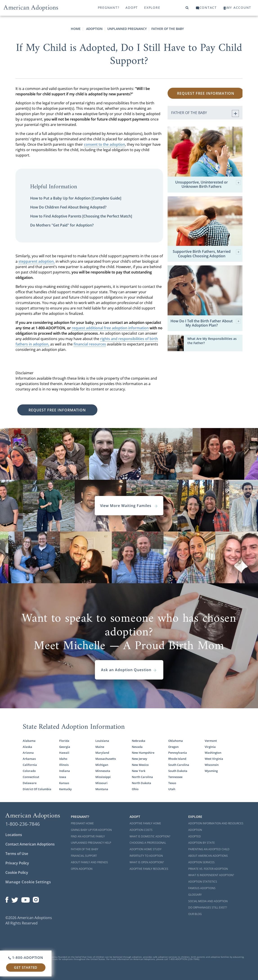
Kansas (64, 783)
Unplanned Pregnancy (127, 29)
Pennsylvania (178, 753)
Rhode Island (177, 759)
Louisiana (102, 741)
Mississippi (103, 777)
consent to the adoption (104, 144)
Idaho (63, 759)
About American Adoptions (208, 856)
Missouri (101, 783)
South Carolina (179, 765)
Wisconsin (212, 765)
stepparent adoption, (37, 261)
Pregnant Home (82, 823)
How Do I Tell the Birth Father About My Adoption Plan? (206, 323)
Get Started (26, 967)
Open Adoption (82, 869)
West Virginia (214, 759)
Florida (64, 741)
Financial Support (84, 856)
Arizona (28, 753)
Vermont (211, 741)
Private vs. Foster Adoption (208, 869)
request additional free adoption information (110, 328)
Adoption (94, 29)
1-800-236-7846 (23, 824)
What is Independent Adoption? (211, 875)
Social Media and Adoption (208, 901)
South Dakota (178, 771)
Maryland (102, 753)
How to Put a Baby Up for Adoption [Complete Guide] (76, 198)
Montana (102, 789)
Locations (14, 835)
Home (76, 29)
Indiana (65, 771)
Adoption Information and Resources (216, 823)
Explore (152, 8)
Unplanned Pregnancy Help (91, 843)
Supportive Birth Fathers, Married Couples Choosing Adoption (207, 254)
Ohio (135, 789)
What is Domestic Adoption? (150, 836)
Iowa (63, 777)
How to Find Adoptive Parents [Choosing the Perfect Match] (81, 216)
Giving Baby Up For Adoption (91, 830)
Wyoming (211, 771)
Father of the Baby (85, 849)
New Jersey (139, 759)
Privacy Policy (17, 863)
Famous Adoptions (202, 888)
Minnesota (103, 771)
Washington (213, 753)
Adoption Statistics (203, 882)
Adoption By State (202, 843)
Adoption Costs (141, 830)
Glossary (195, 895)
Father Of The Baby (168, 29)
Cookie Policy (17, 872)
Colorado (29, 771)
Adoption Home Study (146, 849)
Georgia (65, 747)
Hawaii (64, 753)
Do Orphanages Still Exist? (208, 907)
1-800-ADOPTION (26, 958)
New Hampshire (143, 753)
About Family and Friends (89, 862)
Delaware (30, 783)
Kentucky (65, 789)
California (30, 765)
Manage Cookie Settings (28, 882)
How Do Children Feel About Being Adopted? (68, 207)
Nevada (137, 747)
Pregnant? (109, 8)
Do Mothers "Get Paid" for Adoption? (62, 225)
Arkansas (29, 759)
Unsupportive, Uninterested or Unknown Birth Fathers (208, 184)
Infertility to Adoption (146, 856)
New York (139, 771)
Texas (172, 783)
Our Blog (195, 914)
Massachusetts (106, 759)
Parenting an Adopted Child (209, 849)
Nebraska (139, 741)
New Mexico (140, 765)
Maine (100, 747)
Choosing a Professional (148, 843)
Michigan (102, 765)
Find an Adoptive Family (88, 836)
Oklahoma (176, 741)
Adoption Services (201, 862)
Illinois (64, 765)
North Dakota (141, 783)
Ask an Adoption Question (129, 670)
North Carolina (142, 777)
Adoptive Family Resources (149, 869)
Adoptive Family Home (145, 823)
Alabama (29, 741)
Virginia (210, 747)
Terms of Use (17, 854)
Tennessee (175, 777)
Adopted (195, 836)
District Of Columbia (37, 789)
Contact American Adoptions (30, 844)
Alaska (27, 747)
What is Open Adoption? (147, 862)
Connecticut (31, 777)
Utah (172, 789)
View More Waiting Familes (129, 506)
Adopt (132, 8)
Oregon (173, 747)
